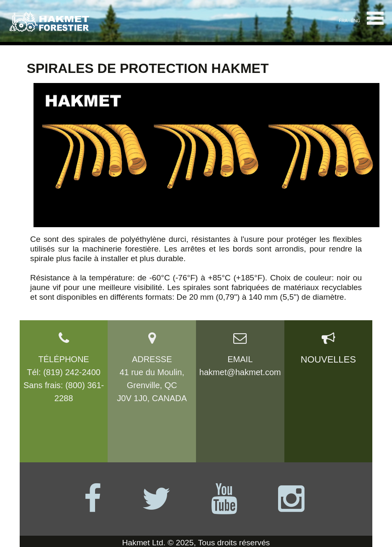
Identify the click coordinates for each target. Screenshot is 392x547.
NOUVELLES (328, 359)
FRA (343, 21)
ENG (356, 21)
